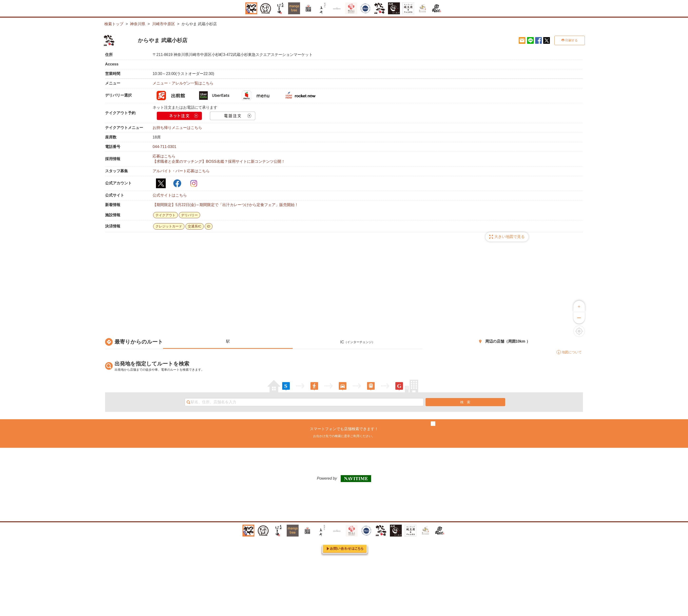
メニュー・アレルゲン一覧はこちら (183, 83)
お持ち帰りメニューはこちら (177, 128)
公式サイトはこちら (170, 195)
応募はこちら (164, 156)
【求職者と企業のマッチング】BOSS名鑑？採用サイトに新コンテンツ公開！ (219, 161)
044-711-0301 (165, 147)
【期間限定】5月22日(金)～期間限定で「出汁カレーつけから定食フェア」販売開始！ (225, 205)
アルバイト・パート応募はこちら (181, 171)
